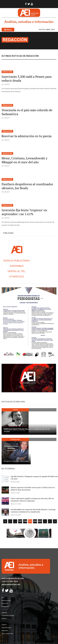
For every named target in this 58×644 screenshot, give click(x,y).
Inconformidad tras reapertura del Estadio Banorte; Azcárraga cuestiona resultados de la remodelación (33, 511)
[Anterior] (10, 521)
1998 (25, 521)
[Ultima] (55, 521)
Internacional (6, 600)
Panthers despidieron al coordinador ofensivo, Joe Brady (27, 186)
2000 (35, 521)
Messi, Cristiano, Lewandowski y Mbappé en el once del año (25, 160)
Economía (5, 606)
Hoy (3, 597)
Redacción (15, 40)
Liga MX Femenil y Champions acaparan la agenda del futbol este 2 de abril (34, 478)
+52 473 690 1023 (10, 581)
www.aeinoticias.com (11, 584)
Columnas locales (8, 616)
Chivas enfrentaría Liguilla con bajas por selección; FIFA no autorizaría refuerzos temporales (32, 500)
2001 (40, 521)
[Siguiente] (50, 521)
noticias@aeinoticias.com (13, 578)
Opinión (4, 613)
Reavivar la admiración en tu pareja (27, 136)
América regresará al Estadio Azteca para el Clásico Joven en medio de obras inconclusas (33, 489)
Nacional (5, 603)
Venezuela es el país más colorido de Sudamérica (27, 112)
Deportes (5, 631)
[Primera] (5, 521)
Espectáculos (6, 628)
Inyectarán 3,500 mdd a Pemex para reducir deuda (27, 79)
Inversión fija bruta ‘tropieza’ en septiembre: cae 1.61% (24, 212)
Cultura (4, 625)
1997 (20, 521)
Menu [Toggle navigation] (8, 30)
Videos (4, 618)
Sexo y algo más (7, 634)
